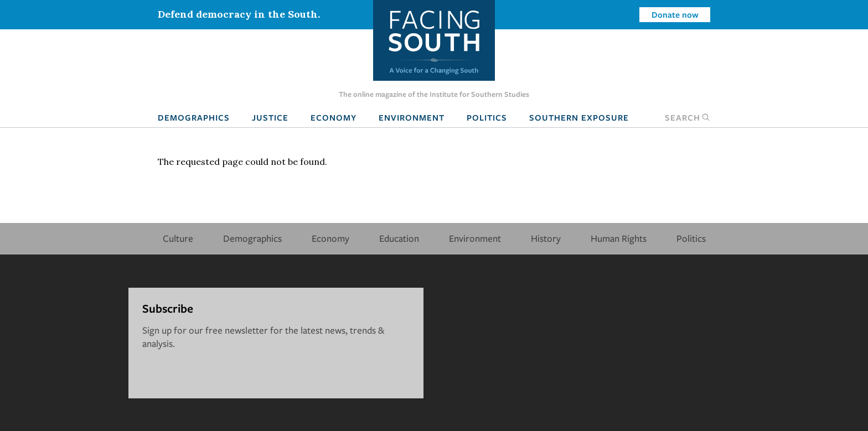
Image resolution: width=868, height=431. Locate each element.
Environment (412, 117)
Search (688, 117)
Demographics (194, 117)
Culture (178, 238)
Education (399, 238)
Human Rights (619, 238)
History (546, 238)
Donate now (675, 14)
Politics (487, 117)
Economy (334, 117)
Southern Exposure (579, 117)
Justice (270, 117)
